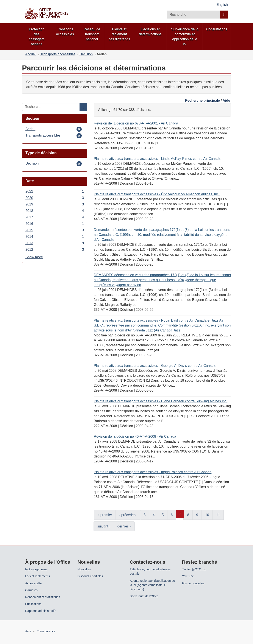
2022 (55, 191)
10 (207, 515)
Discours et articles (90, 576)
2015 (55, 230)
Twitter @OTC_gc (194, 569)
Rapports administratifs (41, 611)
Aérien (32, 129)
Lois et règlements (37, 576)
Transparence (46, 631)
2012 (55, 250)
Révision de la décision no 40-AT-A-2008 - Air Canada (135, 436)
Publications (33, 604)
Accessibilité (34, 583)
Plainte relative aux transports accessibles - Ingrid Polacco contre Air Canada (153, 472)
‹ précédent (128, 515)
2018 (55, 211)
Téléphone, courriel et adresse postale (150, 571)
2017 (55, 217)
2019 (55, 204)
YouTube (188, 576)
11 (218, 515)
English (222, 5)
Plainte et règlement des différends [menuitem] (119, 34)
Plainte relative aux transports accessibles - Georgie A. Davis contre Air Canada (155, 366)
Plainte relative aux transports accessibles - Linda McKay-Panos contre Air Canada (157, 159)
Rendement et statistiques (43, 597)
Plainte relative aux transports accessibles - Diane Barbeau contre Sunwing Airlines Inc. (161, 401)
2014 (55, 237)
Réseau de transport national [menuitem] (92, 34)
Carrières (31, 590)
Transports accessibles (58, 54)
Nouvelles (84, 569)
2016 (55, 224)
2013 (55, 243)
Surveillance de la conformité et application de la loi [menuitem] (185, 37)
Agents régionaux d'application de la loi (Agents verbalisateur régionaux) (152, 585)
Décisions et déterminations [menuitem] (150, 32)
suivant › (104, 526)
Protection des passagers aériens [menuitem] (37, 37)
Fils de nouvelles (193, 583)
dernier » (124, 526)
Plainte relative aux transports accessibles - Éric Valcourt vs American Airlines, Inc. (157, 194)
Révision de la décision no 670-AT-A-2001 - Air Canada (136, 123)
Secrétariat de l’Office (144, 596)
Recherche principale (202, 100)
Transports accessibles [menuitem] (65, 32)
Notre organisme (36, 569)
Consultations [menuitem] (217, 29)
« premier (105, 515)
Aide (226, 100)
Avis (28, 631)
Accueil (31, 54)
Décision (86, 54)
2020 (55, 198)
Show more (34, 257)
